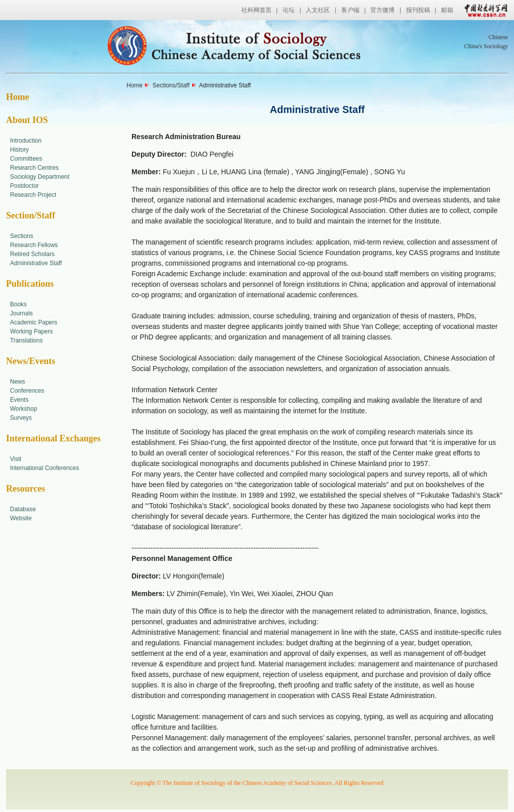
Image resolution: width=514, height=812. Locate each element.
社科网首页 (256, 10)
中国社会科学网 (484, 10)
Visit (16, 459)
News (18, 382)
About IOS (27, 120)
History (19, 150)
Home (18, 97)
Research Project (33, 195)
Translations (26, 340)
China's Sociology (486, 46)
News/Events (31, 361)
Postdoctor (24, 186)
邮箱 (447, 10)
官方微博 (382, 10)
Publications (30, 284)
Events (19, 400)
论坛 (289, 10)
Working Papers (31, 331)
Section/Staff (31, 215)
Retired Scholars (32, 254)
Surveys (21, 418)
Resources (26, 489)
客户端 (350, 10)
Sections (22, 236)
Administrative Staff (36, 263)
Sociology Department (40, 177)
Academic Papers (34, 322)
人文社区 (318, 10)
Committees (26, 159)
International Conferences (44, 468)
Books (18, 304)
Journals (21, 313)
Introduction (26, 141)
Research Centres (34, 168)
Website (21, 518)
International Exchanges (53, 438)
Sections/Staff (171, 85)
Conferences (27, 391)
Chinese (498, 37)
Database (23, 509)
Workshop (24, 409)
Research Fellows (34, 245)
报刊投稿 (418, 10)
